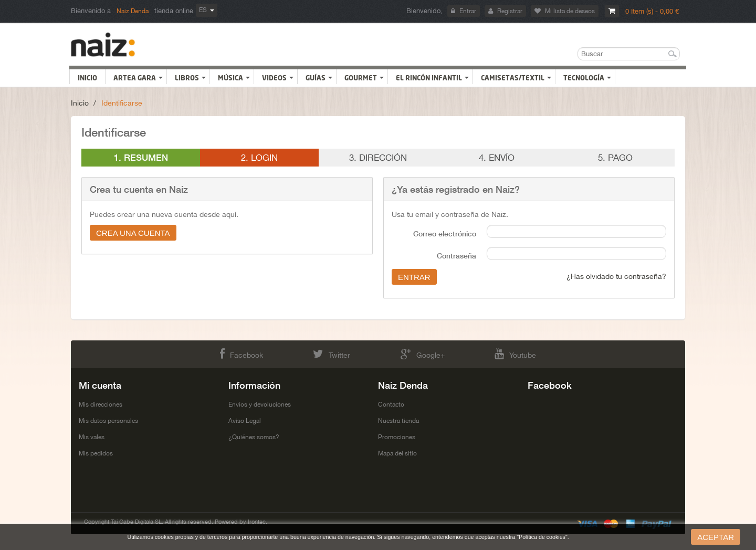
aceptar (716, 537)
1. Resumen (141, 157)
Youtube (515, 354)
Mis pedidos (96, 453)
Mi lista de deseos (565, 11)
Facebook (241, 354)
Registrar (505, 11)
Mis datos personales (108, 421)
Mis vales (92, 437)
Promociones (397, 437)
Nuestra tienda (398, 421)
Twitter (332, 354)
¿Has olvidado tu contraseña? (616, 276)
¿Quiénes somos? (254, 437)
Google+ (423, 354)
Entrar (464, 11)
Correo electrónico (445, 234)
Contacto (391, 404)
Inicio (80, 103)
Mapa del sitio (397, 453)
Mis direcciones (101, 404)
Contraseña (456, 256)
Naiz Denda (133, 11)
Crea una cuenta (133, 233)
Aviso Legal (245, 421)
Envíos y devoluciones (260, 404)
